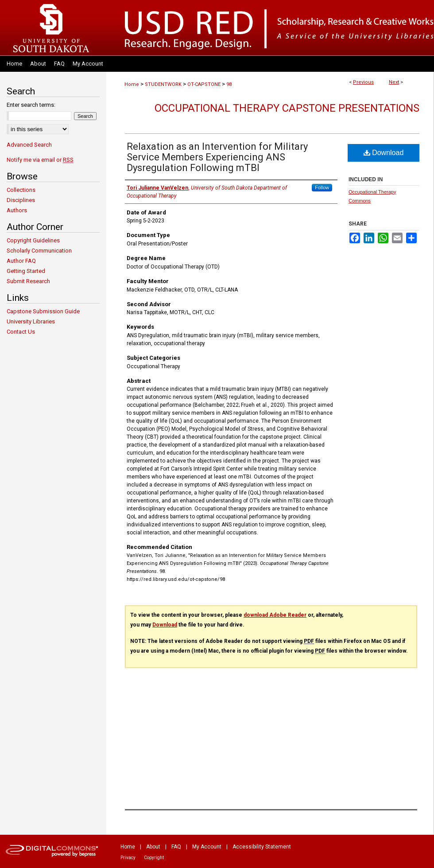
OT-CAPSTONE (204, 84)
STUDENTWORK (163, 84)
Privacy (128, 858)
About (153, 847)
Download (384, 153)
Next (394, 82)
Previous (363, 82)
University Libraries (31, 321)
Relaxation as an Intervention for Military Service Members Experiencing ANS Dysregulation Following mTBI (217, 157)
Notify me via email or (40, 160)
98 (229, 84)
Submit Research (28, 281)
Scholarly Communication (39, 251)
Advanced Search (29, 145)
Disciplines (21, 200)
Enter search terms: (31, 105)
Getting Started (26, 271)
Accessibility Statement (262, 847)
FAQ (176, 847)
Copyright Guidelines (33, 240)
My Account (207, 847)
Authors (17, 210)
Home (132, 84)
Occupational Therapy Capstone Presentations (287, 108)
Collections (21, 190)
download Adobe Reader (275, 615)
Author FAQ (21, 261)
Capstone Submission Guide (43, 311)
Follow (322, 187)
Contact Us (21, 332)
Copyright (154, 858)
